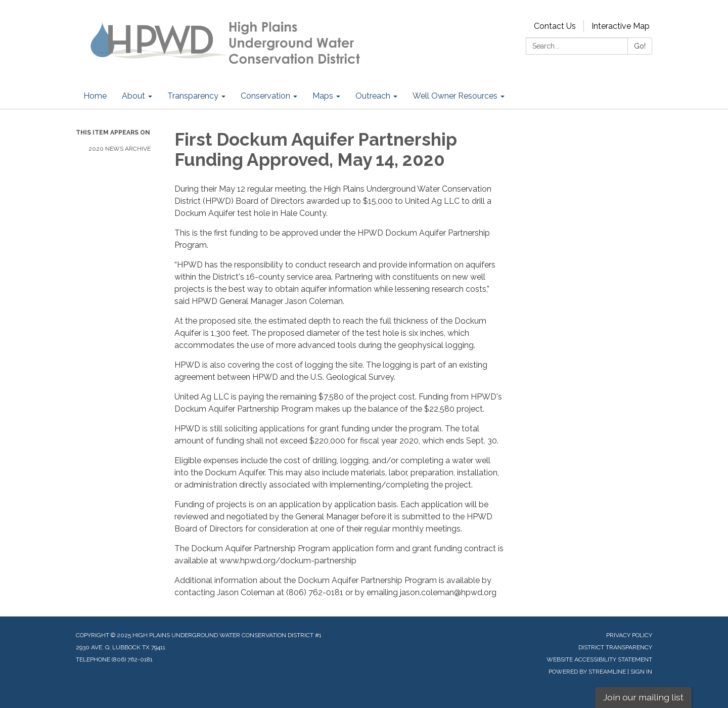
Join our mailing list (643, 697)
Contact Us (555, 26)
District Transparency (615, 647)
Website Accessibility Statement (599, 659)
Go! (640, 46)
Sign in (641, 672)
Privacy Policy (629, 635)
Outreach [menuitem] (373, 96)
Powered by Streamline (587, 672)
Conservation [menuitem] (265, 96)
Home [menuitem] (95, 96)
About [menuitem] (133, 96)
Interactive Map (621, 26)
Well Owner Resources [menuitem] (455, 96)
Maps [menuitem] (323, 96)
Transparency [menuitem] (193, 96)
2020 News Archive (120, 149)
